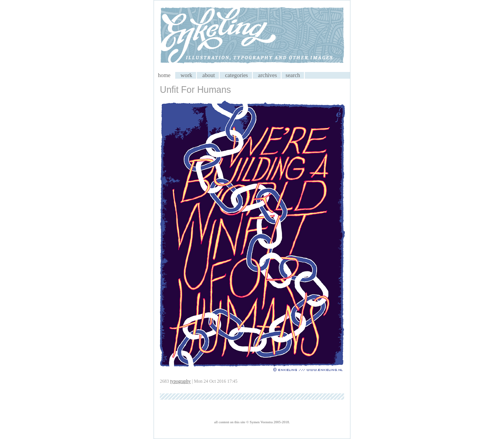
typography (180, 381)
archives (267, 75)
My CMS (252, 36)
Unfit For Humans (195, 90)
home (164, 75)
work (187, 75)
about (209, 75)
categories (236, 75)
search (293, 75)
